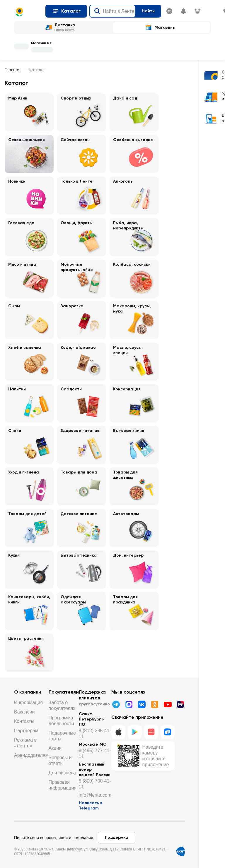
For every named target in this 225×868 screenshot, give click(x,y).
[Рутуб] (180, 704)
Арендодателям (31, 755)
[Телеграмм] (116, 704)
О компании (28, 692)
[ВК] (142, 704)
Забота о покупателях (62, 705)
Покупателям (64, 692)
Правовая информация (63, 785)
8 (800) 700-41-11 (95, 784)
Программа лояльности (61, 721)
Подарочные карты (62, 736)
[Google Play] (135, 732)
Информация (28, 703)
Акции (55, 748)
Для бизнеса (62, 773)
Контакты (24, 721)
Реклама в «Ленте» (25, 743)
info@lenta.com (95, 795)
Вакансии (24, 712)
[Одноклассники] (155, 704)
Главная (12, 70)
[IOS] (118, 732)
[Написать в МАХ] (129, 704)
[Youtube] (168, 704)
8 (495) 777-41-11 (95, 753)
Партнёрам (26, 731)
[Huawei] (151, 732)
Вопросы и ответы (60, 760)
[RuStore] (168, 732)
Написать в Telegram (91, 806)
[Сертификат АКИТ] (180, 852)
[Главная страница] (27, 12)
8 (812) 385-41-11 (95, 734)
